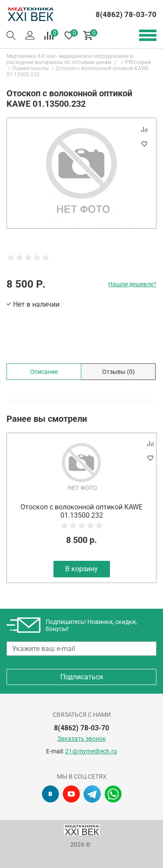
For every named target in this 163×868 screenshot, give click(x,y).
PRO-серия (138, 62)
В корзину (81, 569)
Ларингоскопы (30, 68)
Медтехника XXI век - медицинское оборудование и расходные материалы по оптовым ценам (70, 59)
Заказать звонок (82, 739)
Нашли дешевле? (132, 284)
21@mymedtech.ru (91, 751)
